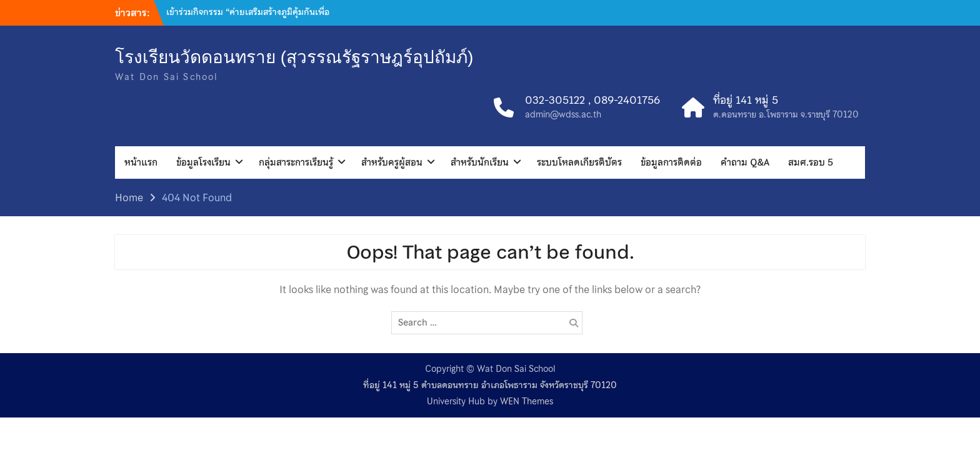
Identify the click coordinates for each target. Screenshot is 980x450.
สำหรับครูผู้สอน (392, 162)
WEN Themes (527, 401)
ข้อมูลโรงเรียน (203, 162)
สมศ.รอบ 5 (811, 162)
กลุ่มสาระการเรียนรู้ (296, 162)
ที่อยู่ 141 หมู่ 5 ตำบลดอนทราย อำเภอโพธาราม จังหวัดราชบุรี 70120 (490, 385)
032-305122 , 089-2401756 (592, 101)
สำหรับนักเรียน (480, 162)
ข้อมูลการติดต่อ (671, 162)
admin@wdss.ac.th (563, 115)
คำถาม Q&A (745, 162)
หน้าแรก (141, 162)
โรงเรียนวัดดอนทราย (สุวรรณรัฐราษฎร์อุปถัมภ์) (294, 57)
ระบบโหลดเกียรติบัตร (579, 162)
